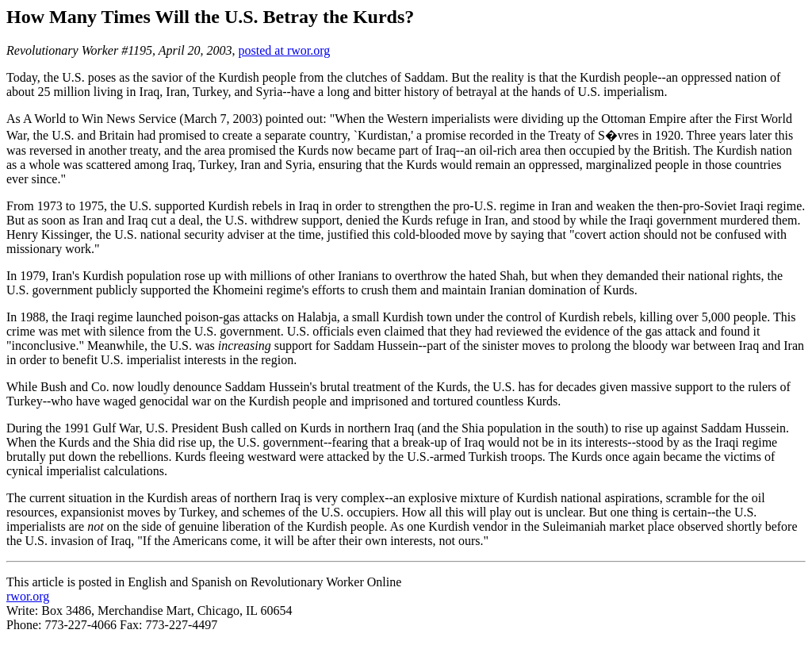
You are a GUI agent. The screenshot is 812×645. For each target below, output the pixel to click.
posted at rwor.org (285, 50)
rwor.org (28, 596)
